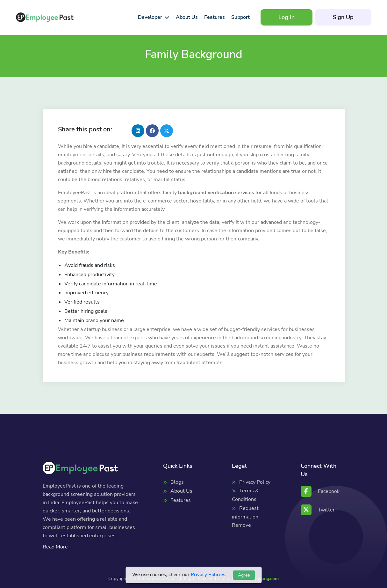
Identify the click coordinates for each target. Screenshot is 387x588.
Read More (55, 547)
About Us (181, 491)
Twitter (318, 510)
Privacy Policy (255, 482)
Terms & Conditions (245, 495)
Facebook (320, 491)
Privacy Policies (208, 575)
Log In (287, 17)
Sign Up (343, 17)
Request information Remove (245, 517)
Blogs (177, 482)
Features (181, 500)
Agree (244, 575)
